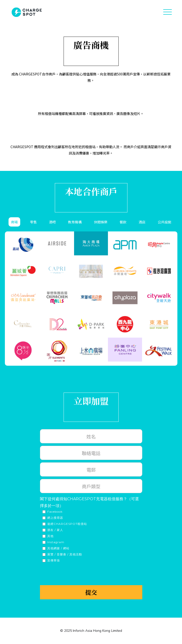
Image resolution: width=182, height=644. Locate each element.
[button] (167, 12)
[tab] (14, 222)
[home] (25, 12)
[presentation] (77, 574)
